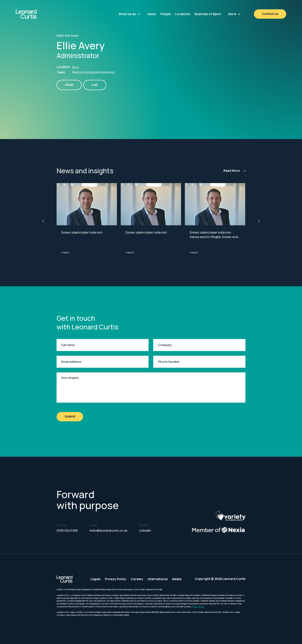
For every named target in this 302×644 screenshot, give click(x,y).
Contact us (270, 14)
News (152, 14)
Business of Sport (208, 14)
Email (69, 85)
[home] (36, 14)
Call (95, 85)
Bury (76, 67)
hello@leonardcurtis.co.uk (108, 531)
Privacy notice (198, 607)
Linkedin (145, 531)
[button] (130, 14)
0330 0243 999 (67, 531)
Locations (183, 14)
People (165, 14)
